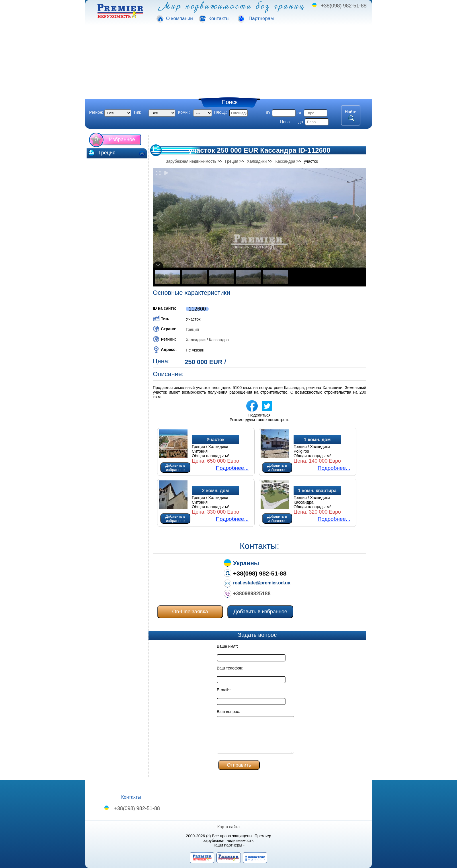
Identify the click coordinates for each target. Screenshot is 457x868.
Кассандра (219, 340)
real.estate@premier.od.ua (262, 583)
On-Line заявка (190, 612)
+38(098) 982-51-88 (344, 6)
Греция (192, 329)
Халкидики (196, 340)
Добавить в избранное (175, 468)
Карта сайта (228, 827)
